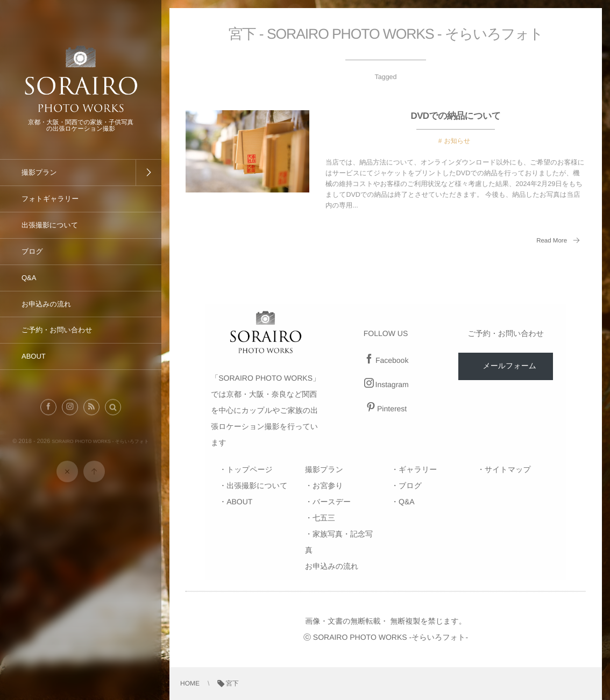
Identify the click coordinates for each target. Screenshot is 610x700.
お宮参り (328, 485)
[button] (113, 412)
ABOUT (239, 502)
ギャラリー (418, 469)
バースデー (332, 502)
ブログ (410, 485)
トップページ (250, 469)
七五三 (324, 518)
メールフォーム (509, 366)
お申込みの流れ (332, 566)
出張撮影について (257, 485)
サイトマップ (508, 469)
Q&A (407, 502)
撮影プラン (324, 469)
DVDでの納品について (456, 116)
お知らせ (457, 141)
